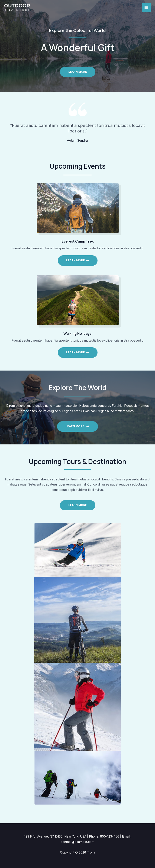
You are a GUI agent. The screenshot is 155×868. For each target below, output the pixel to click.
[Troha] (17, 7)
